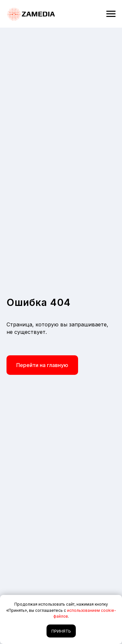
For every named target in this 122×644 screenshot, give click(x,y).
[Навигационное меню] (111, 14)
